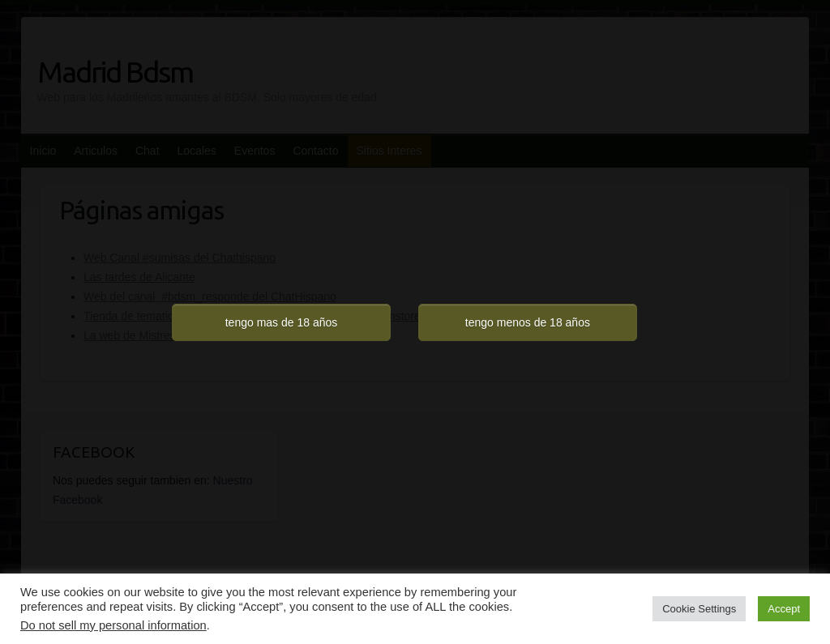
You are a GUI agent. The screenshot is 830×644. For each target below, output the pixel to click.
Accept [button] (784, 609)
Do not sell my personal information (113, 625)
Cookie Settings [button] (699, 609)
